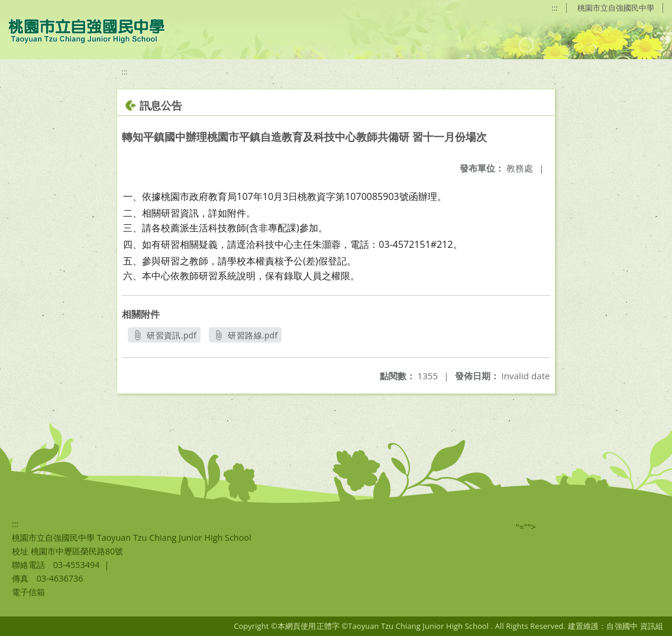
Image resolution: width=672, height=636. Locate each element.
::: (555, 8)
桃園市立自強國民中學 (616, 8)
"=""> (526, 527)
